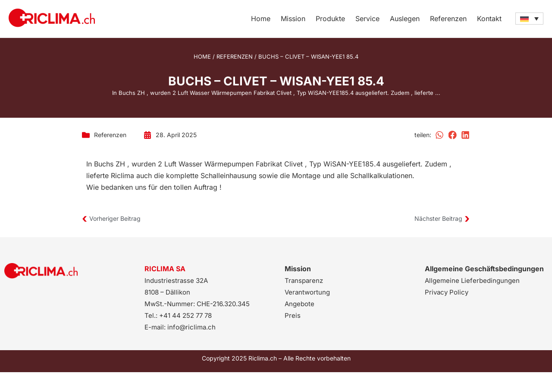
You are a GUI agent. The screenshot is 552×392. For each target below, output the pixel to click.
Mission (293, 19)
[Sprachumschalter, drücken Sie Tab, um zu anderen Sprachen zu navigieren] (529, 19)
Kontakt (489, 19)
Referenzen (448, 19)
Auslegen (405, 19)
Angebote (300, 304)
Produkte (330, 19)
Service (367, 19)
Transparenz (304, 281)
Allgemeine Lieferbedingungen (472, 281)
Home (261, 19)
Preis (293, 315)
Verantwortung (307, 292)
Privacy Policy (447, 292)
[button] (440, 135)
